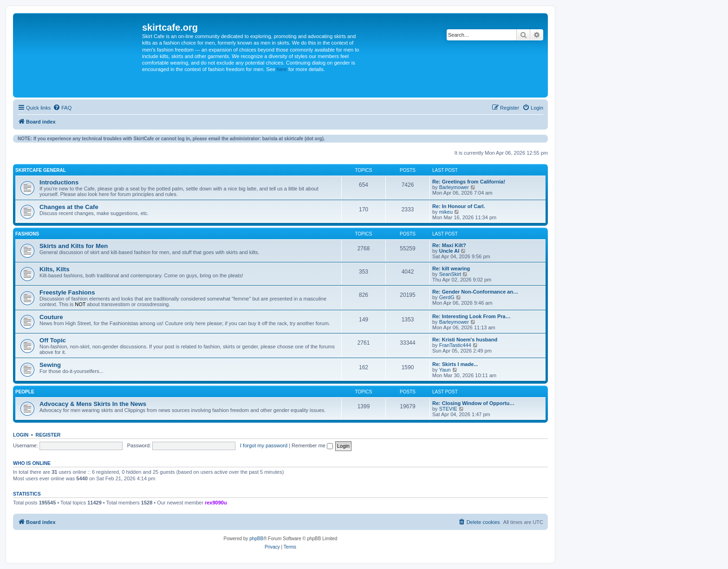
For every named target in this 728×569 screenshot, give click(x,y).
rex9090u (216, 503)
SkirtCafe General (41, 170)
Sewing (50, 365)
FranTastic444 (455, 345)
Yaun (445, 370)
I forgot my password (264, 445)
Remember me (312, 445)
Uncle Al (449, 251)
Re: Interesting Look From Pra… (471, 316)
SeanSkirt (450, 274)
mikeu (446, 212)
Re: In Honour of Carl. (459, 206)
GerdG (447, 297)
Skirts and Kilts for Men (74, 246)
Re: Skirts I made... (455, 364)
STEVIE (448, 409)
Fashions (27, 234)
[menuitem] (62, 108)
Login (21, 435)
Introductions (59, 182)
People (25, 392)
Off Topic (53, 340)
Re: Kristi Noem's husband (465, 340)
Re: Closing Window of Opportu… (473, 403)
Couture (51, 317)
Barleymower (454, 187)
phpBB (256, 539)
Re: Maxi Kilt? (449, 245)
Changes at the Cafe (69, 207)
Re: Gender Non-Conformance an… (475, 292)
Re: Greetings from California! (469, 182)
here (282, 69)
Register (48, 435)
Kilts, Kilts (54, 269)
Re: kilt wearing (451, 268)
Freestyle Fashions (67, 292)
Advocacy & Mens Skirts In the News (93, 404)
